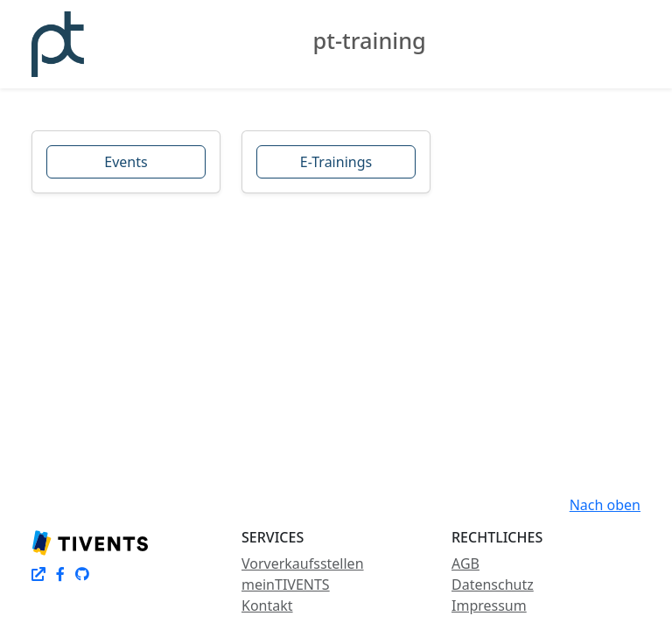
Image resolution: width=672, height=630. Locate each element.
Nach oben (605, 505)
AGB (465, 563)
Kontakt (267, 605)
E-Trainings (336, 162)
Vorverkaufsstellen (303, 563)
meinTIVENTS (286, 584)
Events (126, 162)
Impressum (489, 605)
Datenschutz (493, 584)
